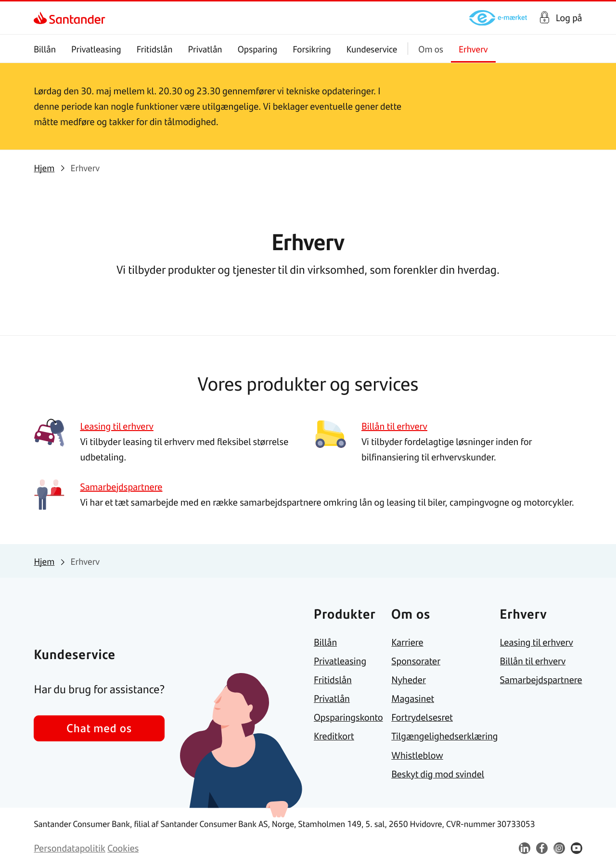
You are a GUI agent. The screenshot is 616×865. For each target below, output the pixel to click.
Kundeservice (372, 49)
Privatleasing (96, 49)
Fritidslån (155, 49)
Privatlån (205, 49)
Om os (431, 49)
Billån (45, 49)
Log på (569, 18)
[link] (42, 18)
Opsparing (258, 49)
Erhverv (473, 49)
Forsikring (312, 49)
